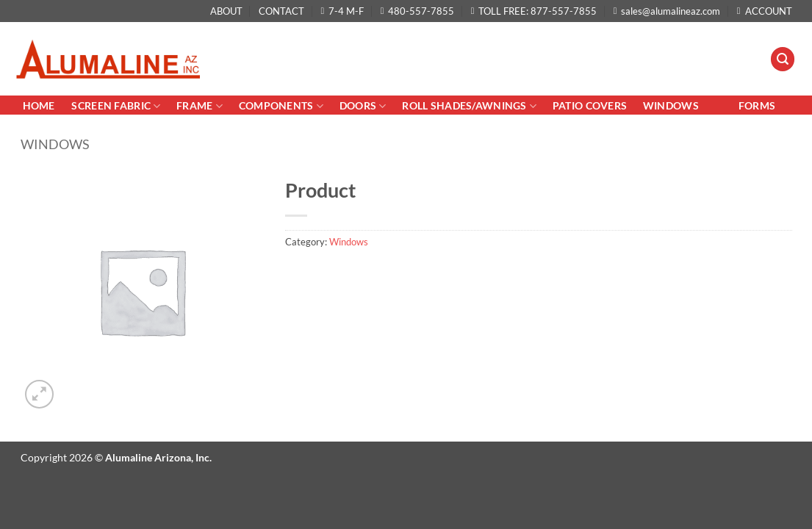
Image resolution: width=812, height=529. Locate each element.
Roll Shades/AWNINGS (469, 106)
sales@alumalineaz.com (667, 11)
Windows (671, 105)
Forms (757, 105)
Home (40, 105)
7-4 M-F (343, 11)
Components (281, 106)
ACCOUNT (765, 11)
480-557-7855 (418, 11)
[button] (783, 59)
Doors (363, 106)
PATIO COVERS (590, 105)
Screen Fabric (116, 106)
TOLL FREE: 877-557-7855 (534, 11)
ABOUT (226, 11)
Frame (200, 106)
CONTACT (281, 11)
